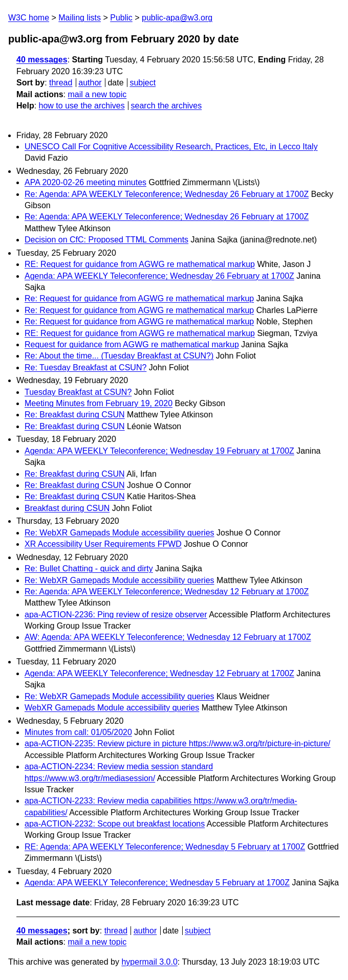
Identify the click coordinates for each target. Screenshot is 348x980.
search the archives (167, 106)
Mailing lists (80, 18)
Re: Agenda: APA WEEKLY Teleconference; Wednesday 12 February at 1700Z (167, 592)
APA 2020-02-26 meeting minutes (85, 182)
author (90, 83)
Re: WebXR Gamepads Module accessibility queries (119, 533)
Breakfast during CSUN (67, 508)
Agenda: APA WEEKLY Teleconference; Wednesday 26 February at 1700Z (159, 276)
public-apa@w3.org (177, 18)
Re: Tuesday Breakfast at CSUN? (85, 367)
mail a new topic (97, 94)
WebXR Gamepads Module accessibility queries (112, 708)
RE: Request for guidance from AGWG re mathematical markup (140, 264)
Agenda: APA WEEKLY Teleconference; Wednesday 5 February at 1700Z (157, 883)
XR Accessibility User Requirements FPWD (103, 544)
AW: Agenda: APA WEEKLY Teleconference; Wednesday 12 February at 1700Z (168, 637)
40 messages (42, 60)
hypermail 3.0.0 (149, 962)
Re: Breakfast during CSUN (75, 415)
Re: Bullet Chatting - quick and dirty (89, 569)
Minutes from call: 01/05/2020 (78, 732)
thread (61, 83)
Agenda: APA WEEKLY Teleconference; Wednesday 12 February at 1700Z (159, 673)
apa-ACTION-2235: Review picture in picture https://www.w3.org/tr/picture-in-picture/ (178, 743)
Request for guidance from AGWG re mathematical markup (132, 344)
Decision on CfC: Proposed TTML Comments (106, 240)
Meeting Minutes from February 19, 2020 (99, 403)
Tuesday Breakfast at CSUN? (78, 392)
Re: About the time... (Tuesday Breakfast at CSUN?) (119, 356)
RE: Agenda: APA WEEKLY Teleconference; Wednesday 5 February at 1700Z (165, 847)
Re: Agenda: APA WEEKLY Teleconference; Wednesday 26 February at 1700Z (167, 194)
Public (121, 18)
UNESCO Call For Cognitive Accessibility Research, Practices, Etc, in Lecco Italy (171, 147)
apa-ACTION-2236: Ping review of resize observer (116, 615)
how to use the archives (82, 106)
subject (143, 83)
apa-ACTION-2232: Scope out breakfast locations (115, 824)
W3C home (29, 18)
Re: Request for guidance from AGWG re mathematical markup (139, 298)
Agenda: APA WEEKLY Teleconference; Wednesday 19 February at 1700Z (159, 451)
